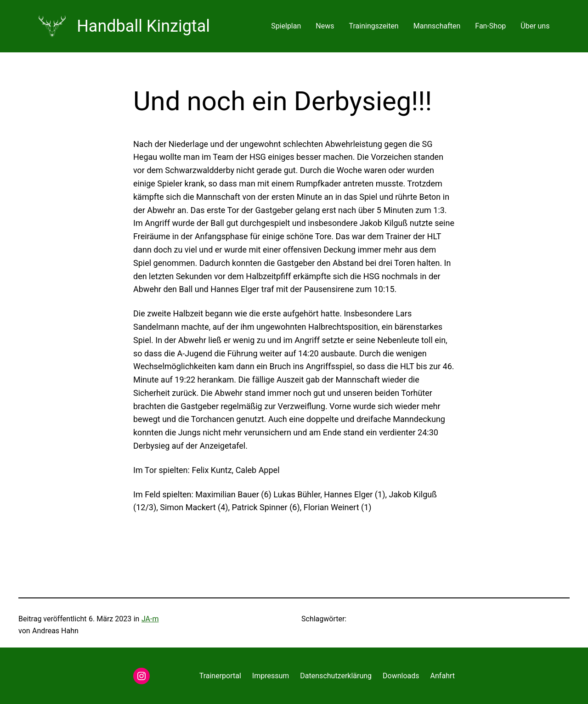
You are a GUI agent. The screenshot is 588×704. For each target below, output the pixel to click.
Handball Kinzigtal (143, 26)
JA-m (150, 619)
